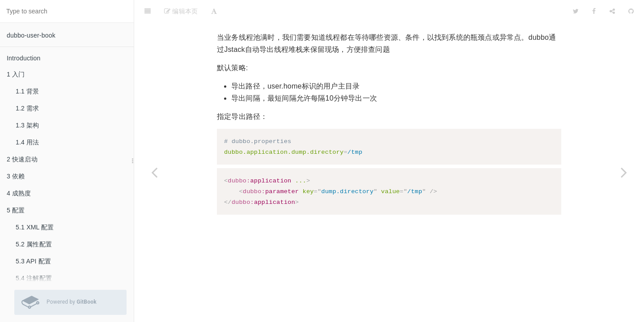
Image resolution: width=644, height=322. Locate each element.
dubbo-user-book (31, 35)
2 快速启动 (22, 159)
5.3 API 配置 (33, 261)
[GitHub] (631, 11)
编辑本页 (181, 11)
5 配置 (16, 210)
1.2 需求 (28, 108)
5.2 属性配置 (34, 244)
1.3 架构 (28, 125)
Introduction (24, 58)
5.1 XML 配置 (35, 227)
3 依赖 (16, 176)
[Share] (612, 11)
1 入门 (16, 74)
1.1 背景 (28, 91)
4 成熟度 (19, 193)
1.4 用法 (28, 142)
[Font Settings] (214, 11)
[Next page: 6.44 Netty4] (624, 172)
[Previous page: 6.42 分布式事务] (154, 172)
